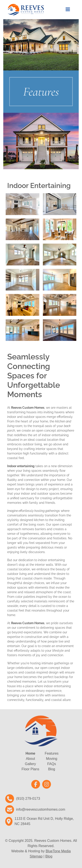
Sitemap (36, 856)
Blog (52, 769)
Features (51, 753)
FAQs (52, 764)
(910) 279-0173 (28, 799)
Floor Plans (31, 769)
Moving (52, 759)
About (30, 759)
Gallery (31, 764)
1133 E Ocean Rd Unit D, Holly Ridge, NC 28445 (44, 821)
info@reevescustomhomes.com (41, 809)
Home (30, 753)
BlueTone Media (58, 851)
